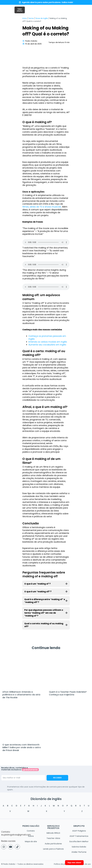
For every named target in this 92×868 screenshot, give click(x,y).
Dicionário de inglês (46, 799)
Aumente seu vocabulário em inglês (47, 346)
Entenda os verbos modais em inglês (48, 343)
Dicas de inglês (42, 19)
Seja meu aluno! (74, 863)
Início (25, 19)
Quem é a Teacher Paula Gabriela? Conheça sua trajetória (68, 694)
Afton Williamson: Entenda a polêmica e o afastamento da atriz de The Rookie (21, 695)
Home (31, 19)
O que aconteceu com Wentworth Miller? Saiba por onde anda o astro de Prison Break (22, 748)
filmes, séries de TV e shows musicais (42, 207)
